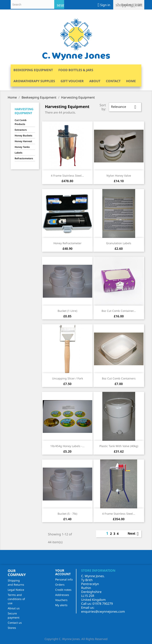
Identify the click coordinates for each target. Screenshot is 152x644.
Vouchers (61, 600)
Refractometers (24, 158)
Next (134, 534)
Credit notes (63, 590)
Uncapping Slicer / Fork (67, 378)
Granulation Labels (119, 243)
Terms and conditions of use (16, 599)
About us (14, 608)
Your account (63, 572)
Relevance (125, 107)
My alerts (61, 605)
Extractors (21, 130)
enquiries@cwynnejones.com (103, 611)
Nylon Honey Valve (119, 176)
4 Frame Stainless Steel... (67, 176)
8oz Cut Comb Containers (119, 378)
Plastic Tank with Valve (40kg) (119, 446)
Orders (60, 585)
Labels (19, 153)
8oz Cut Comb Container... (119, 311)
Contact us (15, 623)
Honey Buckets (23, 136)
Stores (12, 628)
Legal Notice (16, 590)
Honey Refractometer (67, 243)
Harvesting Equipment (24, 111)
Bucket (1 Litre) (67, 311)
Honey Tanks (22, 147)
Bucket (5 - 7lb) (67, 514)
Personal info (64, 579)
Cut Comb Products (21, 122)
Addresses (62, 595)
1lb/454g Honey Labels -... (67, 446)
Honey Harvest (23, 141)
